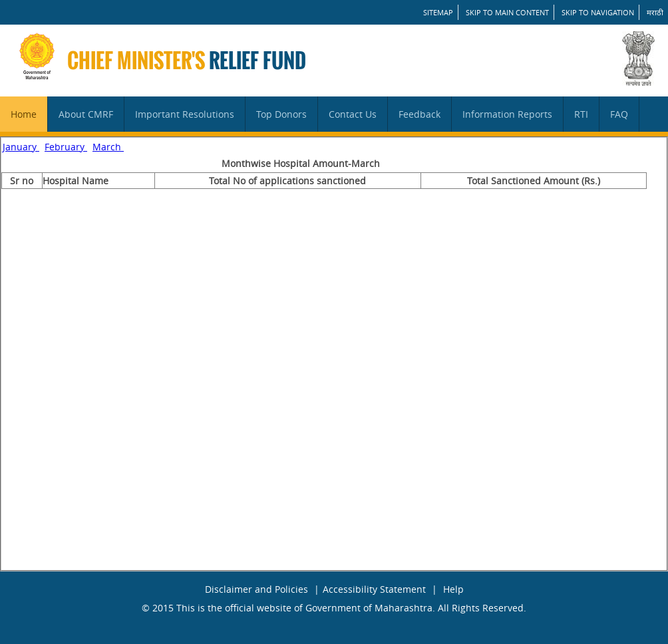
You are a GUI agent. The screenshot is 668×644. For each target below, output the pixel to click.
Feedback (419, 114)
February (66, 147)
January (21, 147)
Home (24, 114)
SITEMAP (438, 12)
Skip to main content (507, 12)
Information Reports (507, 114)
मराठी (655, 12)
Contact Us (353, 114)
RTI (581, 114)
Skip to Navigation (598, 12)
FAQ (619, 114)
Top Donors (281, 114)
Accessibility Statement (374, 589)
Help (453, 589)
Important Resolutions (185, 114)
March (108, 147)
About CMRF (86, 114)
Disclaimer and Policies (256, 589)
